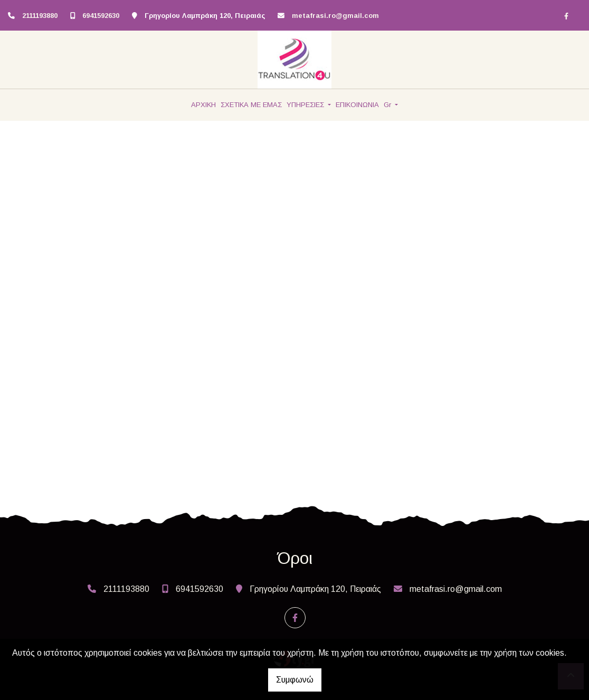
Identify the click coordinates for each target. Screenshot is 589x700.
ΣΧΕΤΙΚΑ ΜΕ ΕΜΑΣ (251, 105)
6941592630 (101, 16)
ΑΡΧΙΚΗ (203, 105)
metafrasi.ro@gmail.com (335, 16)
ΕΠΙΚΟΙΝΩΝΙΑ (357, 105)
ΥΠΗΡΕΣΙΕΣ (306, 105)
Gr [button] (388, 105)
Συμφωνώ (295, 680)
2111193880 (40, 16)
